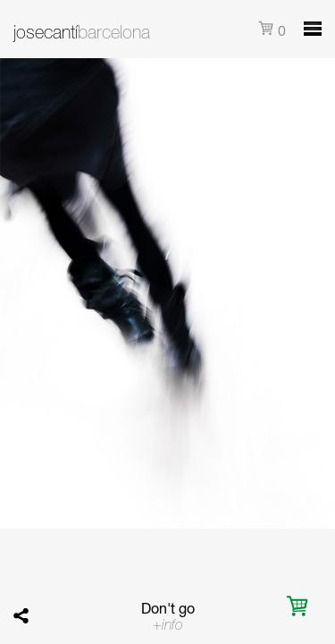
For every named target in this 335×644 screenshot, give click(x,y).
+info (168, 624)
